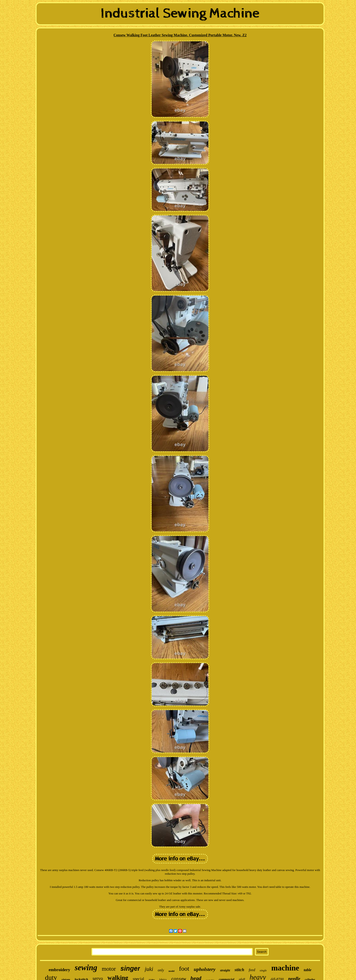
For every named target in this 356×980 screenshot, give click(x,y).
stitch (239, 970)
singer (130, 968)
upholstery (205, 969)
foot (184, 969)
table (308, 970)
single (263, 970)
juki (149, 969)
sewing (86, 968)
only (161, 970)
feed (252, 970)
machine (285, 968)
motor (109, 969)
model (171, 971)
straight (225, 970)
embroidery (59, 970)
